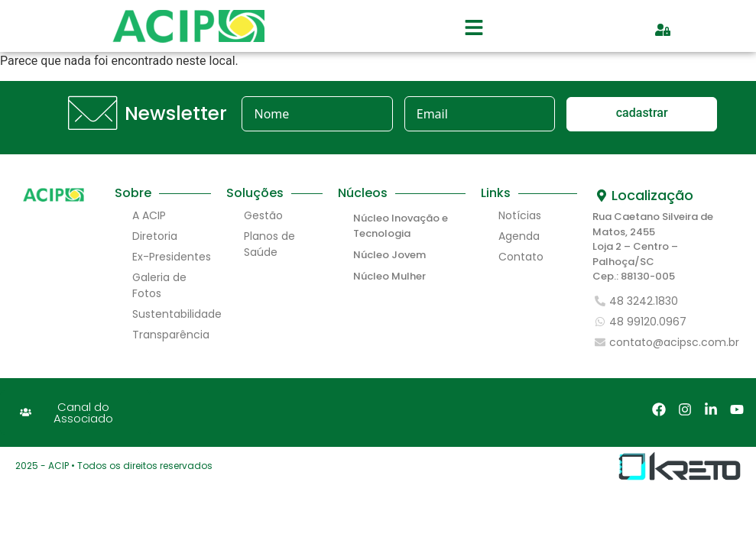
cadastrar (642, 113)
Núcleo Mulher (389, 276)
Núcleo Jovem (389, 255)
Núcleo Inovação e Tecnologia (401, 226)
